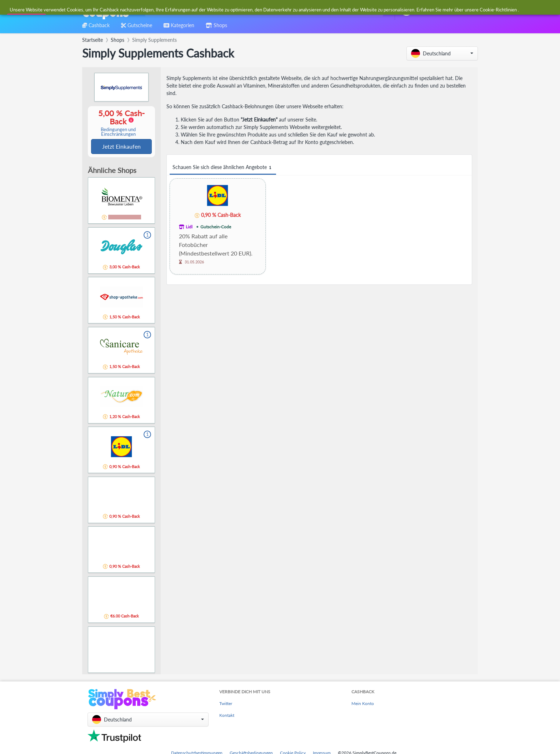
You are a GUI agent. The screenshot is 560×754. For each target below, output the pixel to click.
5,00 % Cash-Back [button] (118, 123)
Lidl (189, 227)
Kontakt (227, 716)
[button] (442, 53)
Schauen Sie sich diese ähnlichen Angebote (223, 167)
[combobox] (263, 10)
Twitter (226, 704)
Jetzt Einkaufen (121, 147)
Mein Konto (363, 704)
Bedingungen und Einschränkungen (118, 132)
